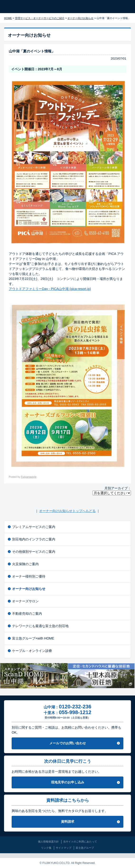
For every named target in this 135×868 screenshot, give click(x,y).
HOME (8, 18)
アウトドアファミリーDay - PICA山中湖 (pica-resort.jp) (50, 289)
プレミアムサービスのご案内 (34, 527)
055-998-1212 (75, 712)
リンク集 (46, 848)
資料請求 (68, 822)
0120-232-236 (75, 707)
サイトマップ (64, 848)
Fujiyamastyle (29, 477)
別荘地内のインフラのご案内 (34, 539)
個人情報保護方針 (48, 842)
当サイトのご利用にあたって (80, 842)
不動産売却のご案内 (27, 614)
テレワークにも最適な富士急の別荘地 (40, 626)
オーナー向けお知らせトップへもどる (67, 511)
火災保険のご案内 (25, 564)
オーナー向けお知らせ (80, 18)
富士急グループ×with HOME (33, 638)
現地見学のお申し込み (68, 782)
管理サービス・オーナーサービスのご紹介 (40, 18)
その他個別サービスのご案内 (34, 552)
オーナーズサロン (25, 601)
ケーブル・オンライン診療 (32, 651)
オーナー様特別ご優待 (29, 576)
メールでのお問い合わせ (68, 743)
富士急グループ (85, 848)
